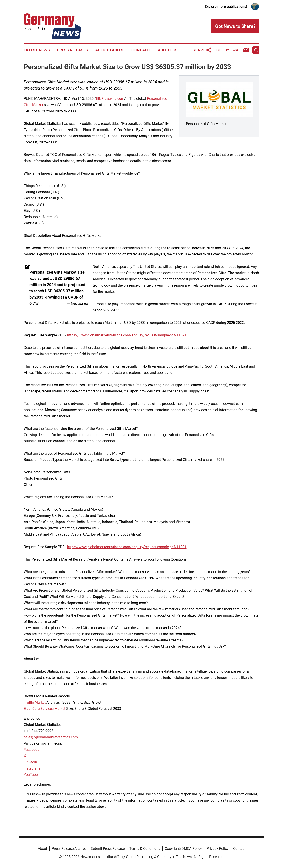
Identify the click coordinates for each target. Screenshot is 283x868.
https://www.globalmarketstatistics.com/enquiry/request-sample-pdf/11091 (127, 335)
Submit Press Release (108, 849)
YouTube (31, 775)
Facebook (31, 750)
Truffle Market (35, 702)
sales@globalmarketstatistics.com (51, 737)
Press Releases (73, 50)
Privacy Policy (218, 849)
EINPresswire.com (110, 99)
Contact (140, 50)
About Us (168, 50)
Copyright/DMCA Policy (183, 849)
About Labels (109, 50)
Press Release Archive (69, 849)
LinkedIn (30, 762)
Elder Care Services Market (45, 709)
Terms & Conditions (145, 849)
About (42, 849)
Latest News (37, 50)
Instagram (32, 768)
